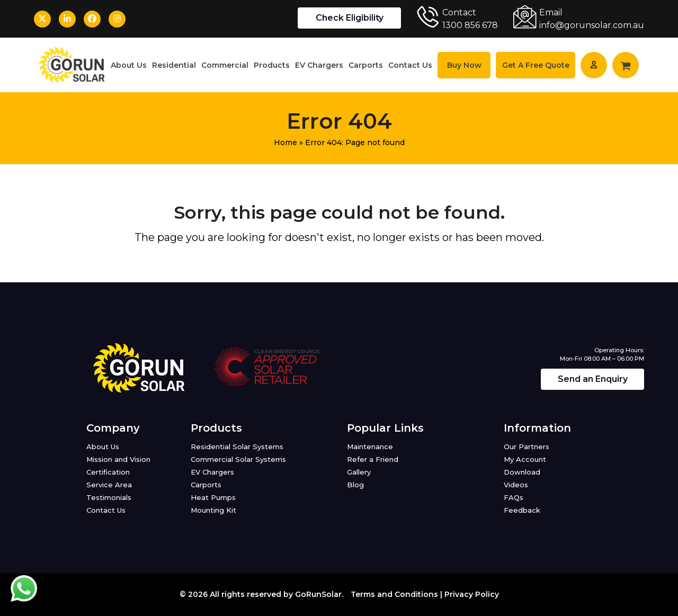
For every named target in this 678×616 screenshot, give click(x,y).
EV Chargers (212, 472)
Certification (108, 472)
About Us (103, 447)
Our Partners (527, 447)
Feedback (522, 510)
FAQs (514, 497)
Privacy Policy (472, 594)
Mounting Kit (213, 510)
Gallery (359, 472)
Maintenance (370, 447)
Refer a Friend (373, 459)
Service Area (109, 485)
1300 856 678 (470, 25)
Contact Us (106, 510)
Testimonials (109, 497)
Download (522, 472)
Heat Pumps (213, 497)
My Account (525, 459)
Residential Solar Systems (237, 447)
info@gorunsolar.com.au (592, 25)
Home (286, 142)
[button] (626, 65)
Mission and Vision (118, 459)
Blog (355, 485)
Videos (516, 485)
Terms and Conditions (394, 594)
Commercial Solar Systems (238, 459)
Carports (206, 485)
